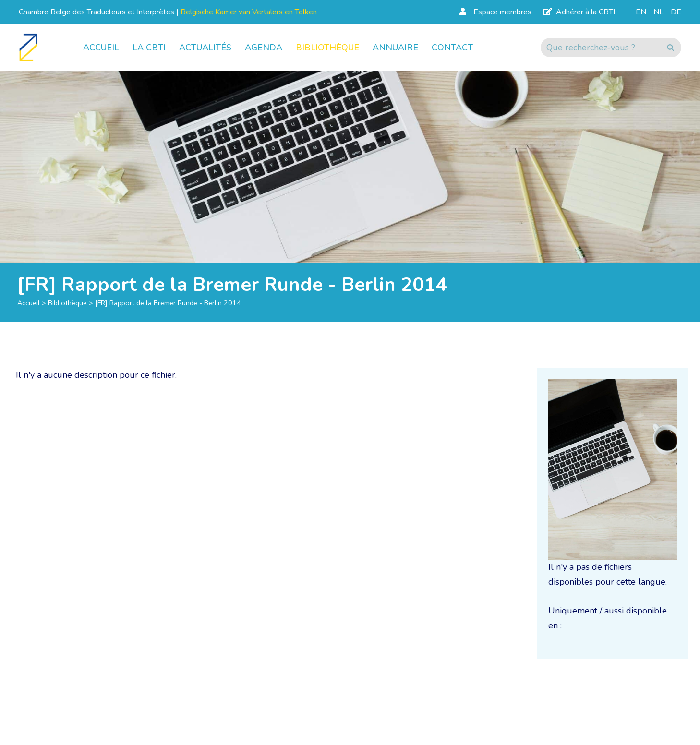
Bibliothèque (327, 48)
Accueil (101, 48)
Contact (452, 48)
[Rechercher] (600, 48)
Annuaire (395, 48)
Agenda (264, 48)
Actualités (205, 48)
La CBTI (149, 48)
